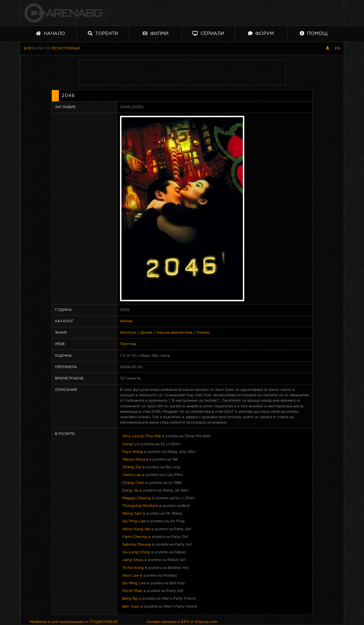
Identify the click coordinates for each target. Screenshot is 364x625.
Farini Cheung (135, 537)
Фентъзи (128, 333)
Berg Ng (130, 599)
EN (337, 49)
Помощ (314, 33)
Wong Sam (132, 514)
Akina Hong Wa (136, 529)
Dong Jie (130, 491)
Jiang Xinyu (133, 560)
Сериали (208, 33)
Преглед (128, 344)
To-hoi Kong (133, 568)
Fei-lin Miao (132, 591)
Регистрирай (66, 49)
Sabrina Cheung (137, 545)
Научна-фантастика (174, 333)
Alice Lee (131, 576)
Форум (261, 33)
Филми (156, 33)
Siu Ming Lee (134, 583)
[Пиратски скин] (327, 49)
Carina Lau (132, 475)
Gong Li (129, 444)
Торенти (103, 33)
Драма (146, 333)
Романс (203, 333)
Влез (29, 49)
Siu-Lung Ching (136, 552)
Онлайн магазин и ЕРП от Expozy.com (182, 622)
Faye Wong (133, 452)
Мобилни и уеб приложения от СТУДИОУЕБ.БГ (74, 622)
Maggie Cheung (137, 498)
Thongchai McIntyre (140, 506)
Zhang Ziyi (132, 467)
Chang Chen (133, 483)
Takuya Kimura (135, 460)
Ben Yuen (131, 607)
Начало (50, 33)
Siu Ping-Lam (134, 521)
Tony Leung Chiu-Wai (141, 436)
